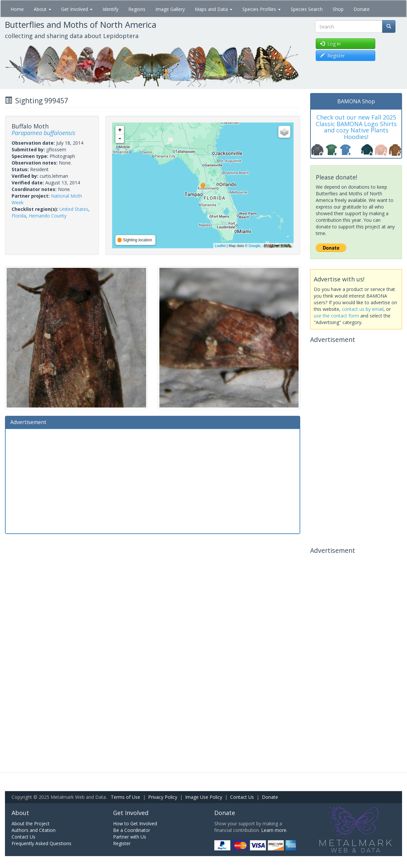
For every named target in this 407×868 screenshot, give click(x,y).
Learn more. (274, 830)
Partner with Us (130, 837)
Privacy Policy (163, 797)
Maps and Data (214, 9)
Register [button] (332, 55)
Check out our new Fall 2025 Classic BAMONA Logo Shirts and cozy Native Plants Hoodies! (356, 127)
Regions (137, 9)
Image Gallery (170, 9)
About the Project (31, 823)
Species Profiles (262, 9)
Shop (338, 9)
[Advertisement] (153, 480)
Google (254, 246)
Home (17, 9)
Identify (110, 9)
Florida (19, 216)
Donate (362, 9)
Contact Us (242, 797)
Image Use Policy (204, 797)
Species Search (307, 9)
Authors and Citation (34, 830)
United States (74, 209)
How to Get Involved (135, 823)
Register (122, 843)
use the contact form (336, 316)
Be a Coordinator (132, 830)
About (42, 9)
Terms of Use (125, 797)
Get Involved (77, 9)
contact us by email (363, 309)
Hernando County (48, 216)
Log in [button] (330, 44)
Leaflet (220, 246)
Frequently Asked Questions (41, 843)
